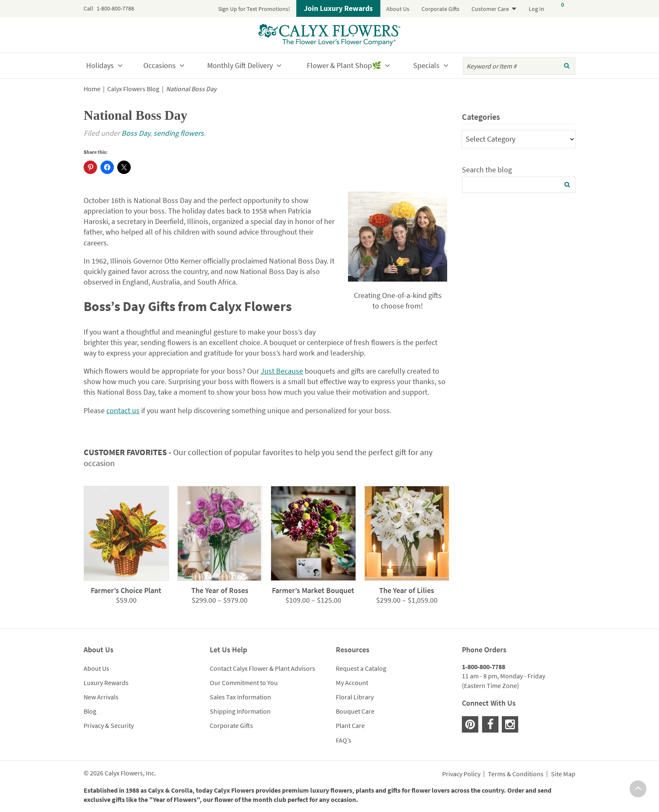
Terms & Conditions (516, 774)
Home (92, 89)
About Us (398, 9)
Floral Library (355, 697)
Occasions (159, 65)
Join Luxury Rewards (338, 8)
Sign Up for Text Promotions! (254, 9)
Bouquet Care (355, 711)
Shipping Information (240, 711)
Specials (426, 65)
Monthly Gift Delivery (240, 65)
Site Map (563, 774)
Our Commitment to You (244, 683)
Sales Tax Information (240, 697)
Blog (90, 711)
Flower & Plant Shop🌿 (344, 65)
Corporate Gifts (440, 9)
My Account (352, 683)
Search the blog (487, 170)
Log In (536, 9)
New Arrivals (101, 697)
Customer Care (490, 9)
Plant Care (350, 725)
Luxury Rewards (106, 683)
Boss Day (136, 133)
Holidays (100, 65)
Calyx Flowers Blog (133, 89)
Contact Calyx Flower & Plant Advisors (262, 668)
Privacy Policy (461, 774)
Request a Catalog (361, 668)
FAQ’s (344, 740)
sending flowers (179, 133)
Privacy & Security (109, 725)
